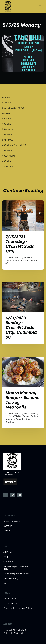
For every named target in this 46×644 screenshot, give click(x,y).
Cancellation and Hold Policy (18, 608)
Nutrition (8, 526)
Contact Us (9, 562)
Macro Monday (11, 579)
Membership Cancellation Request (16, 568)
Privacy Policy (10, 603)
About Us (8, 552)
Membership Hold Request (16, 574)
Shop (6, 583)
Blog (6, 557)
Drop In (7, 531)
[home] (10, 6)
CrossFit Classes (11, 521)
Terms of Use (10, 599)
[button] (40, 6)
